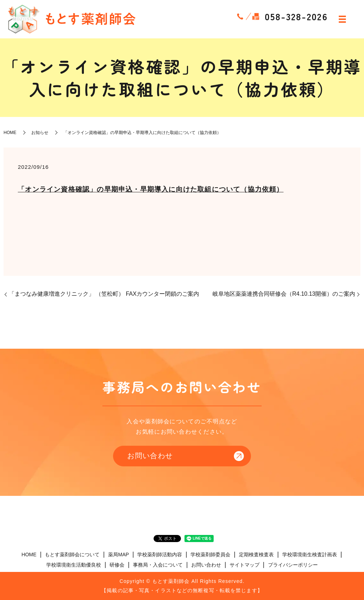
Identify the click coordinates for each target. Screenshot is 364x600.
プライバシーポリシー (293, 565)
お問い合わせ (150, 456)
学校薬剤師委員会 (210, 555)
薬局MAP (118, 555)
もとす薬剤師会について (72, 555)
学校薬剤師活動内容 (160, 555)
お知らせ (40, 133)
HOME (10, 133)
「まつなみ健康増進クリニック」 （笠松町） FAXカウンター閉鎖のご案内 (104, 294)
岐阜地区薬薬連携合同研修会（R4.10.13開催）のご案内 (284, 294)
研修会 (117, 565)
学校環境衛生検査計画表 (310, 555)
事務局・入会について (158, 565)
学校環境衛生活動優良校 (74, 565)
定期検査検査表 (256, 555)
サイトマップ (245, 565)
